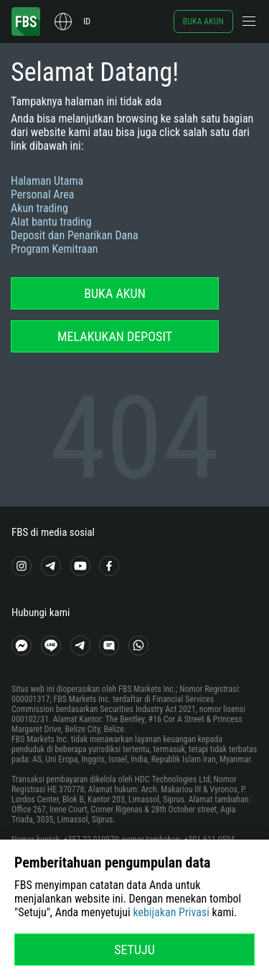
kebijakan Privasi (171, 912)
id (87, 21)
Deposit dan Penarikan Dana (75, 235)
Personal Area (42, 194)
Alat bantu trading (51, 222)
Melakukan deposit (115, 336)
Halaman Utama (47, 181)
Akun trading (39, 208)
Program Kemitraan (55, 249)
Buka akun (203, 21)
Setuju (134, 950)
